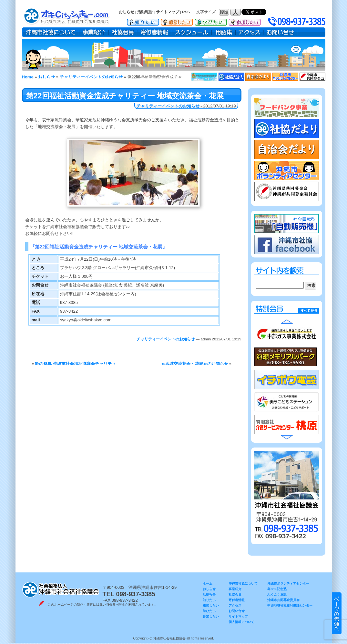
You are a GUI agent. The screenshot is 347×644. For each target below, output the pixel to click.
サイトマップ (168, 12)
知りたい (143, 21)
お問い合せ (280, 32)
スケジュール (192, 32)
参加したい (245, 21)
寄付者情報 (155, 32)
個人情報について (241, 622)
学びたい (211, 21)
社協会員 (123, 32)
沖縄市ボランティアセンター (288, 584)
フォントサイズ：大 (236, 12)
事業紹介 (94, 32)
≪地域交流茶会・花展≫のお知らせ (195, 364)
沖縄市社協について (51, 32)
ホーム (208, 584)
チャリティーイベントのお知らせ (168, 106)
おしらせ (127, 12)
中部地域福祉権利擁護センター (290, 605)
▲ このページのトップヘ (337, 613)
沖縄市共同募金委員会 (283, 600)
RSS (186, 12)
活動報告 (145, 12)
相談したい (177, 21)
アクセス (250, 32)
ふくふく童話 (277, 594)
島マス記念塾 (277, 589)
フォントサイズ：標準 (225, 12)
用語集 (224, 32)
